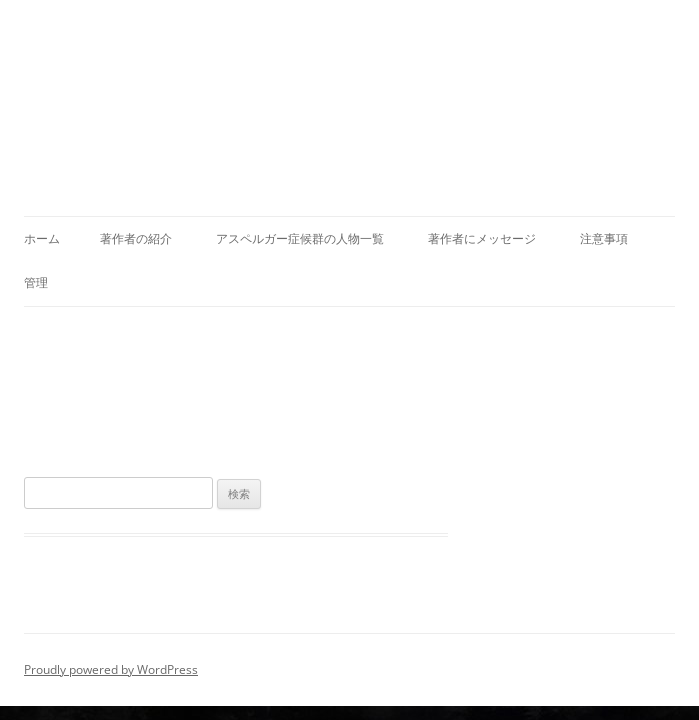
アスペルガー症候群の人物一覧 (300, 238)
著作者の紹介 (136, 238)
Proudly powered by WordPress (111, 669)
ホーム (42, 238)
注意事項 (604, 238)
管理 (36, 282)
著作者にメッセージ (482, 238)
